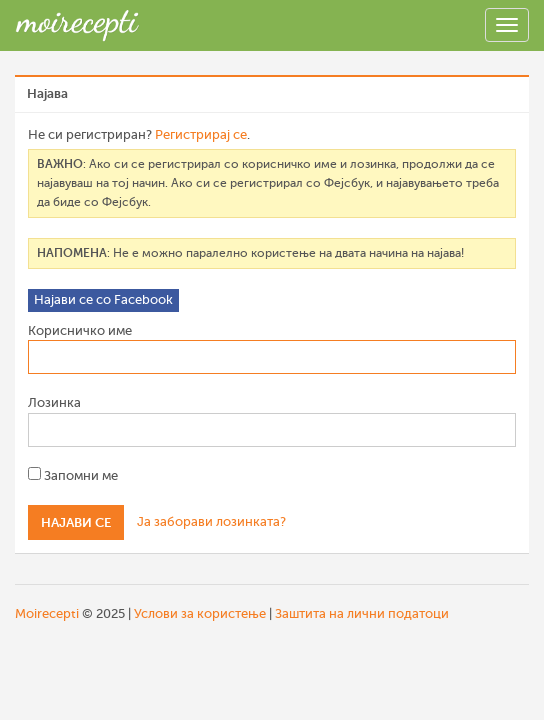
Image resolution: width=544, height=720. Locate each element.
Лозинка (54, 402)
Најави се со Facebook (103, 299)
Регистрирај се (201, 134)
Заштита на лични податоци (362, 613)
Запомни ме (73, 475)
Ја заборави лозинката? (211, 521)
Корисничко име (80, 330)
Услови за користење (200, 613)
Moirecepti (47, 613)
